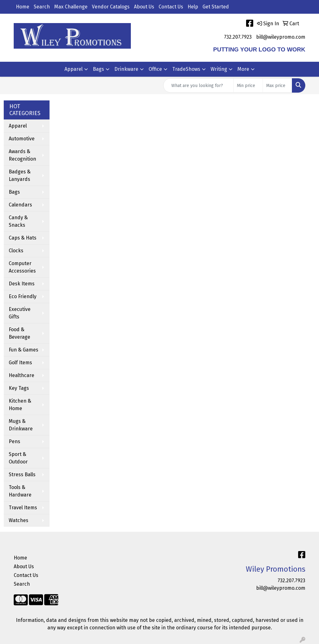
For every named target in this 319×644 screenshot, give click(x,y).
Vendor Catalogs (111, 7)
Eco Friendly (23, 296)
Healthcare (21, 375)
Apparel (74, 69)
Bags (98, 69)
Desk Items (22, 284)
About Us (144, 7)
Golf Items (20, 363)
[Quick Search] (198, 85)
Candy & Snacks (18, 221)
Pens (14, 441)
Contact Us (171, 7)
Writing (219, 69)
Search (42, 7)
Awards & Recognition (22, 155)
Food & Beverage (19, 333)
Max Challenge (71, 7)
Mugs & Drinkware (21, 425)
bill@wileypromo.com (281, 37)
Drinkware (126, 69)
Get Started (216, 7)
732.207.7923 (238, 37)
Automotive (22, 139)
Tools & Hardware (20, 491)
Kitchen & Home (20, 405)
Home (23, 7)
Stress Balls (22, 475)
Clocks (16, 251)
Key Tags (19, 388)
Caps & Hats (23, 238)
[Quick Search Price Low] (248, 85)
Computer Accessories (22, 267)
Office (155, 69)
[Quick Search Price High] (277, 85)
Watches (19, 520)
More (243, 69)
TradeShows (186, 69)
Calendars (20, 205)
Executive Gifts (20, 313)
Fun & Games (24, 350)
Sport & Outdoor (18, 458)
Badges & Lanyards (20, 175)
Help (193, 7)
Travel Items (23, 508)
